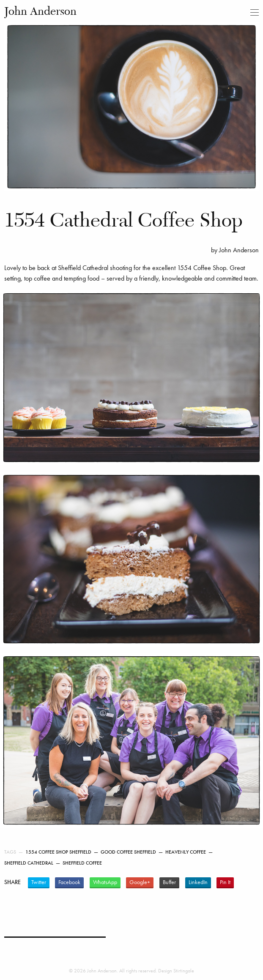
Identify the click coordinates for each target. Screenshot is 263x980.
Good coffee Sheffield (128, 852)
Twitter (39, 882)
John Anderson (40, 12)
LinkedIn (198, 882)
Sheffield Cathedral (29, 863)
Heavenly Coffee (186, 852)
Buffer (169, 882)
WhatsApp (105, 882)
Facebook (69, 882)
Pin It (225, 882)
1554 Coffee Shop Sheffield (58, 852)
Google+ (140, 882)
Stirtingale (184, 971)
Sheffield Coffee (82, 863)
